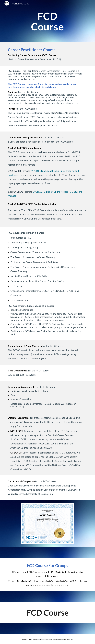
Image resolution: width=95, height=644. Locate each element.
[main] (47, 21)
